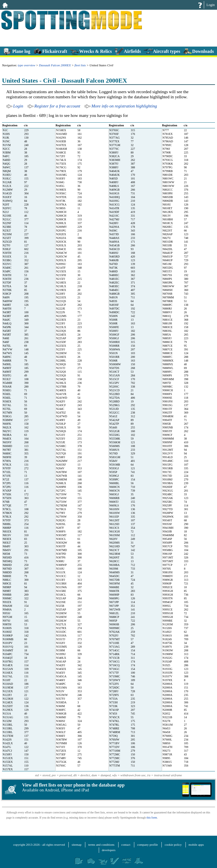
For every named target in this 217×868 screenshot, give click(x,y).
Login (211, 5)
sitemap (76, 845)
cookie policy (173, 845)
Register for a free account (57, 106)
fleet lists (80, 65)
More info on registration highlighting (124, 106)
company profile (147, 845)
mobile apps (196, 845)
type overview (26, 65)
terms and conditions (101, 845)
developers (109, 850)
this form (152, 818)
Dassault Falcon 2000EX (55, 65)
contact (126, 845)
